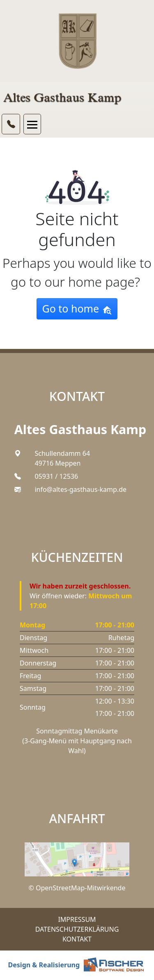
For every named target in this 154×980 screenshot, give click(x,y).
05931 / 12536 (56, 476)
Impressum (77, 919)
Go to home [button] (77, 308)
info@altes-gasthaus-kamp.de (80, 489)
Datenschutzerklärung (77, 929)
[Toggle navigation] (32, 124)
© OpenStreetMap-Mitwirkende (77, 888)
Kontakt (77, 939)
